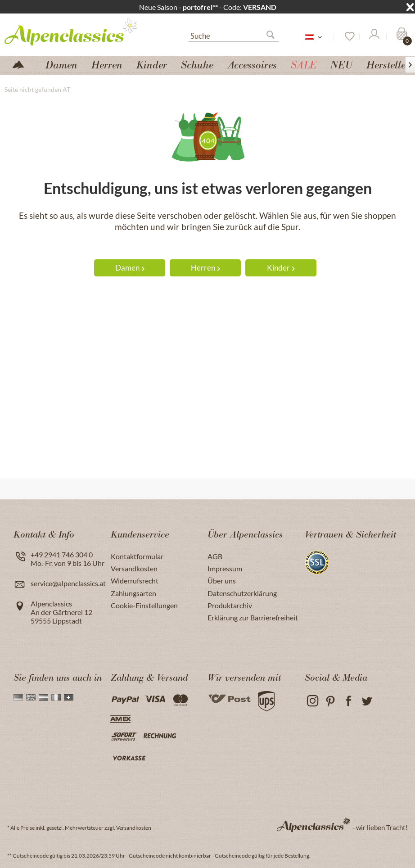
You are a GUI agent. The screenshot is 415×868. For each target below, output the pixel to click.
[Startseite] (22, 64)
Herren (205, 268)
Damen (130, 268)
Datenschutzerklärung (242, 593)
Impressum (225, 568)
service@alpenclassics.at (68, 583)
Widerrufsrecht (135, 581)
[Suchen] (274, 36)
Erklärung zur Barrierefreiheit (253, 617)
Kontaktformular (137, 556)
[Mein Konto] (374, 36)
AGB (215, 556)
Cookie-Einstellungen (144, 605)
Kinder (281, 268)
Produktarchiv (230, 605)
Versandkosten (134, 568)
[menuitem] (234, 35)
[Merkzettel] (347, 36)
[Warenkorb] (401, 36)
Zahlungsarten (133, 593)
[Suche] (234, 35)
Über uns (222, 581)
